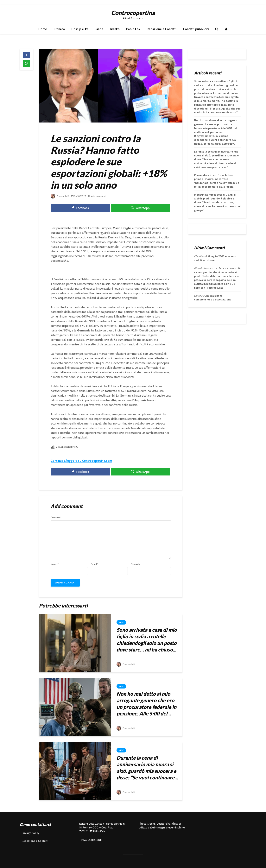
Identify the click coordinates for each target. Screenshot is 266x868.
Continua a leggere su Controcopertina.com (81, 461)
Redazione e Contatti (162, 29)
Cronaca (59, 29)
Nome (55, 564)
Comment (56, 517)
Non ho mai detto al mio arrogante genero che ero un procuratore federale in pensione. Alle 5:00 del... (146, 704)
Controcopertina (133, 13)
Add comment (99, 196)
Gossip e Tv (80, 29)
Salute (99, 29)
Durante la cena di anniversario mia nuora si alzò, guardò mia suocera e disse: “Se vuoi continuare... (147, 768)
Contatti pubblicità (196, 29)
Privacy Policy (30, 833)
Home (43, 29)
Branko (115, 29)
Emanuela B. (60, 196)
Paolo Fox (133, 29)
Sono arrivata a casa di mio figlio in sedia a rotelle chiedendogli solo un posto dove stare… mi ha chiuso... (147, 640)
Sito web (135, 564)
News (121, 622)
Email (95, 564)
